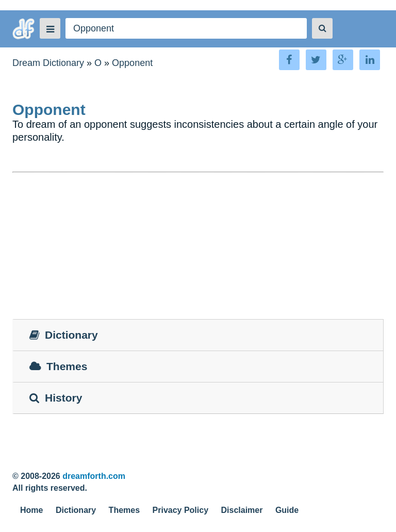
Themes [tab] (58, 366)
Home (31, 510)
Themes (124, 510)
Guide (287, 510)
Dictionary (76, 510)
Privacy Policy (181, 510)
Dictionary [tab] (64, 335)
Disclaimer (242, 510)
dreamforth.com (94, 476)
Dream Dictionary (48, 63)
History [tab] (56, 398)
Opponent (132, 63)
